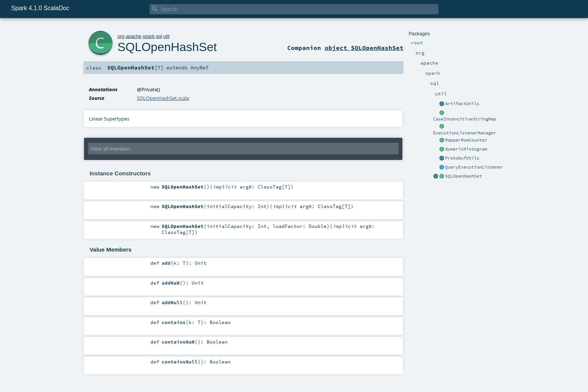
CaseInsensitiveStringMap (465, 119)
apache (133, 36)
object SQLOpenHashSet (364, 48)
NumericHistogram (466, 149)
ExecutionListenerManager (465, 133)
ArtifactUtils (462, 104)
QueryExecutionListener (474, 167)
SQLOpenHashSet (463, 176)
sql (159, 36)
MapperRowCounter (466, 140)
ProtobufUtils (462, 158)
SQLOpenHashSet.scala (163, 98)
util (166, 36)
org (121, 36)
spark (149, 36)
